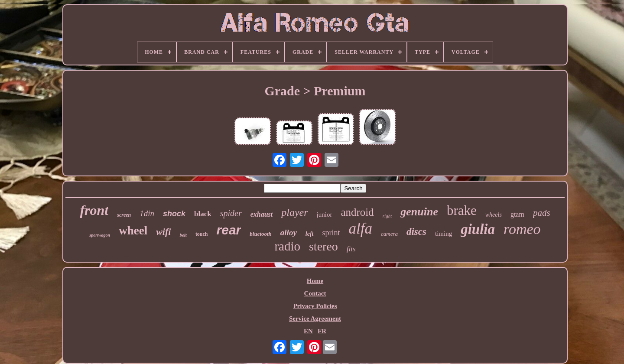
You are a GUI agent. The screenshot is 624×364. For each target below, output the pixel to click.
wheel (133, 231)
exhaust (262, 214)
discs (416, 232)
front (94, 210)
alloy (289, 232)
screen (124, 215)
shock (174, 214)
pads (542, 213)
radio (287, 246)
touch (202, 234)
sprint (331, 233)
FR (322, 331)
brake (462, 210)
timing (444, 234)
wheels (494, 215)
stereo (323, 246)
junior (325, 214)
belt (183, 235)
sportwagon (100, 235)
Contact (315, 293)
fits (351, 249)
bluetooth (261, 234)
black (203, 214)
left (310, 234)
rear (229, 230)
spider (231, 213)
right (387, 216)
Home (315, 281)
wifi (163, 232)
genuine (419, 212)
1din (147, 213)
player (294, 212)
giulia (478, 229)
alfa (361, 229)
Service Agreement (315, 318)
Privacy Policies (315, 306)
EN (308, 331)
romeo (522, 229)
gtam (517, 214)
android (357, 212)
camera (389, 234)
